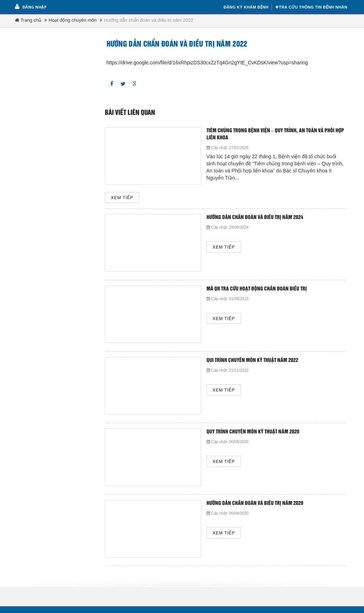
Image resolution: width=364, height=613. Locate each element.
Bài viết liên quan (130, 113)
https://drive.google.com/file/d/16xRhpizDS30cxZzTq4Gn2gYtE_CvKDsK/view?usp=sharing (207, 63)
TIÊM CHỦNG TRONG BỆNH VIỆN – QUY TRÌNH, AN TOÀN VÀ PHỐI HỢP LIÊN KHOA (275, 134)
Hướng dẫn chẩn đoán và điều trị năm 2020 (255, 503)
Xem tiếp (122, 198)
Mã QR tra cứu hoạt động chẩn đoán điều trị (257, 289)
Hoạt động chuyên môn (73, 20)
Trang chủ (28, 20)
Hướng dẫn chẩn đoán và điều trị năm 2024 (255, 217)
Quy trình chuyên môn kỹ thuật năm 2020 (253, 432)
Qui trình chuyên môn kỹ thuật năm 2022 (252, 360)
